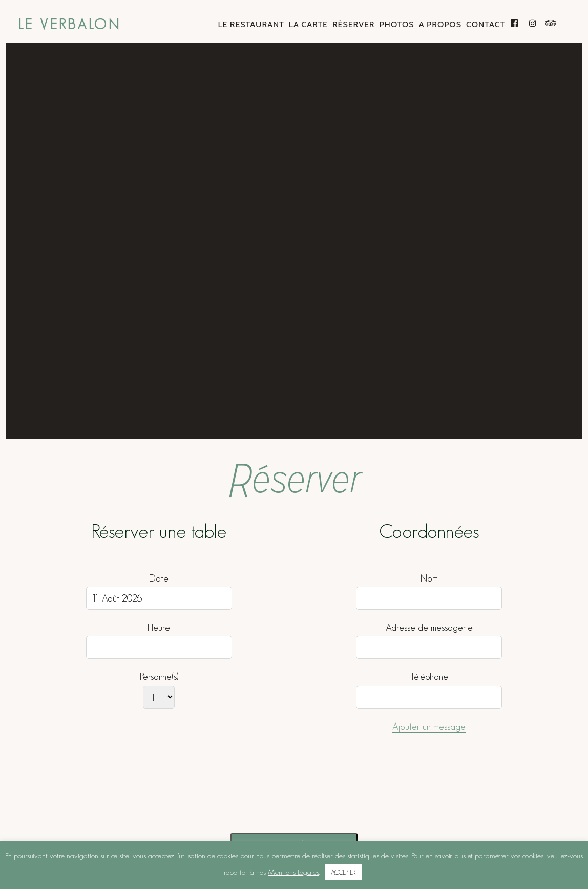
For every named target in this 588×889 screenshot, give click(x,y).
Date (159, 578)
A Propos (440, 24)
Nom (429, 578)
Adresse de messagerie (429, 627)
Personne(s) (159, 677)
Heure (159, 627)
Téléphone (429, 677)
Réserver (354, 24)
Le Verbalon (70, 24)
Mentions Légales (293, 872)
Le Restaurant (251, 24)
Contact (486, 24)
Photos (396, 24)
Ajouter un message (429, 726)
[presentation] (249, 795)
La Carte (308, 24)
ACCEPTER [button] (343, 872)
